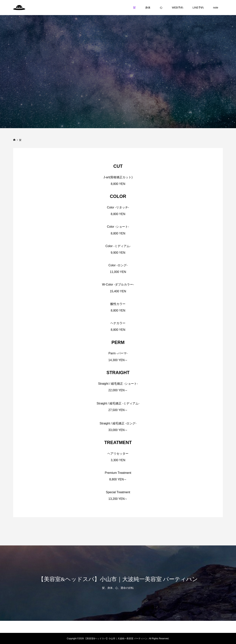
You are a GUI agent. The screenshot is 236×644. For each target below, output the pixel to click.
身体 (148, 8)
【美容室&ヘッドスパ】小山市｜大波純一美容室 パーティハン (118, 579)
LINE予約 (198, 8)
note (216, 8)
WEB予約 (178, 8)
